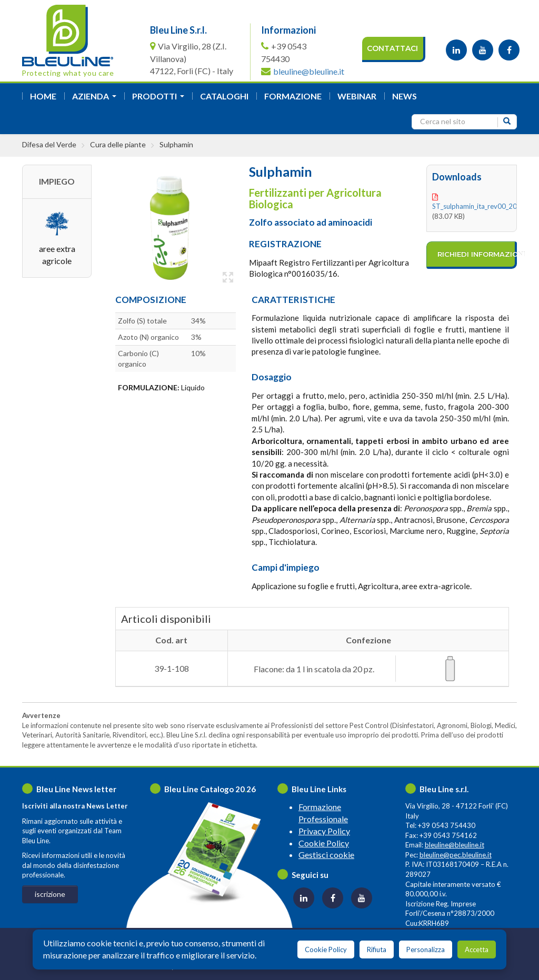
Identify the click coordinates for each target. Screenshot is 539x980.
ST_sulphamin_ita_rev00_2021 (479, 206)
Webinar (357, 96)
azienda (96, 99)
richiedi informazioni (477, 254)
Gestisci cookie (326, 855)
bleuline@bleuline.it (309, 71)
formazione (293, 96)
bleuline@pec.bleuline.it (456, 855)
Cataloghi (224, 96)
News (405, 96)
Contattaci (392, 48)
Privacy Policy (324, 831)
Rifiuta (377, 949)
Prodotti (160, 99)
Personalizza (426, 949)
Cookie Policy (324, 843)
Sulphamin (176, 144)
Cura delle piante (118, 144)
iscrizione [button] (50, 894)
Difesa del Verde (49, 144)
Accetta (477, 949)
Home (43, 96)
